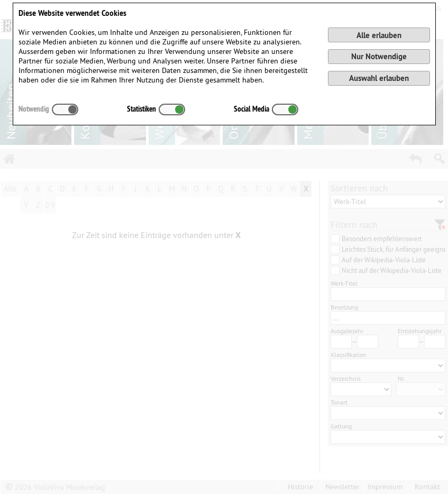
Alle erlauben (379, 35)
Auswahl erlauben (379, 78)
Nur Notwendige (379, 56)
